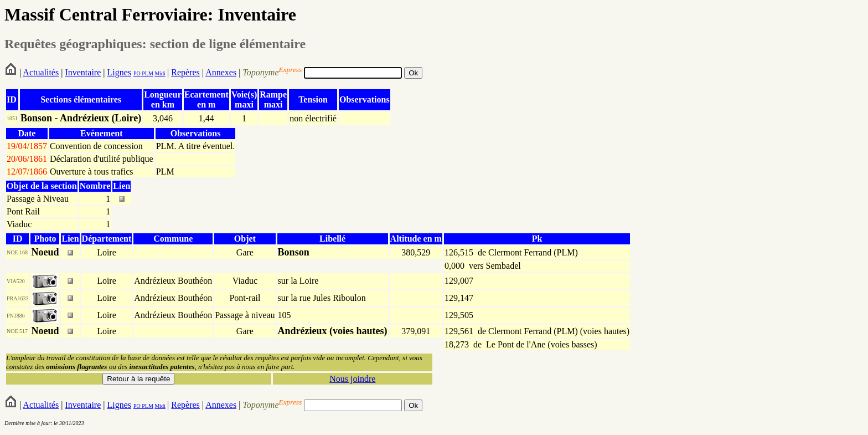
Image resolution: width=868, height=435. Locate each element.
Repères (185, 72)
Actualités (41, 72)
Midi (160, 73)
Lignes (119, 72)
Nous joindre (352, 379)
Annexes (221, 72)
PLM (147, 73)
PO (137, 73)
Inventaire (83, 72)
